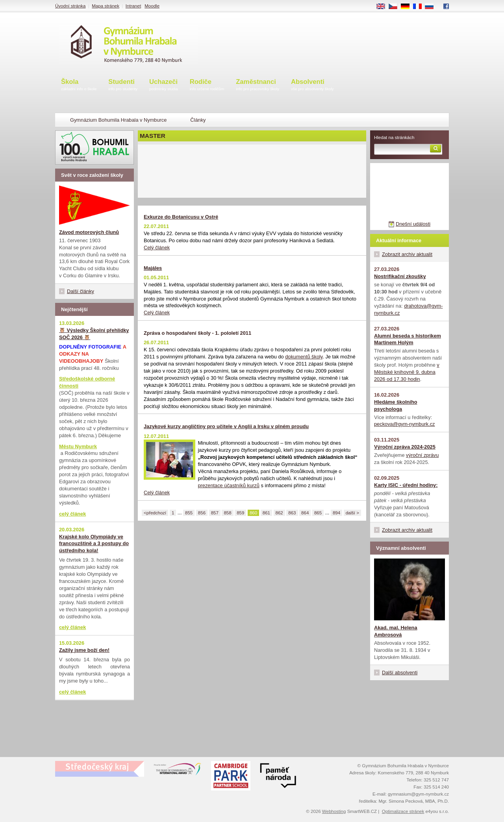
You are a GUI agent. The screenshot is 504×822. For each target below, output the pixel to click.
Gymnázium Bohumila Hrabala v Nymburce (118, 120)
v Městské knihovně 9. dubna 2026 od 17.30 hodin (407, 372)
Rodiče (207, 85)
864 (305, 513)
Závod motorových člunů (89, 232)
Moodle (152, 6)
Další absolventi (400, 673)
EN (384, 7)
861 (266, 513)
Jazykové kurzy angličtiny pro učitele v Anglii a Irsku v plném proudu (226, 426)
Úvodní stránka (70, 6)
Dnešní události (413, 224)
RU (432, 7)
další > (352, 513)
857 (215, 513)
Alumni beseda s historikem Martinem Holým (408, 339)
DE (408, 7)
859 (240, 513)
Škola (79, 85)
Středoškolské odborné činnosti (87, 382)
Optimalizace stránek (403, 811)
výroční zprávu (422, 455)
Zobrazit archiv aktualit (407, 254)
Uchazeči (164, 85)
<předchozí (155, 513)
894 (336, 513)
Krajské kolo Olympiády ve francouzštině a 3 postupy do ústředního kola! (94, 544)
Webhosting (334, 811)
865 (318, 513)
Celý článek (157, 248)
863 (292, 513)
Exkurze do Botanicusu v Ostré (181, 217)
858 (227, 513)
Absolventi (312, 85)
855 (189, 513)
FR (420, 7)
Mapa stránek (106, 6)
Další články (81, 291)
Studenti (123, 85)
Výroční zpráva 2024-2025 (405, 447)
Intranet (133, 6)
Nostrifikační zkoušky (400, 276)
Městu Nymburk (78, 446)
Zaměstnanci (258, 85)
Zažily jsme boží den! (84, 650)
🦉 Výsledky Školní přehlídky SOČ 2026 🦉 (94, 334)
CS (396, 7)
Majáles (153, 268)
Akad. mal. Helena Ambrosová (396, 631)
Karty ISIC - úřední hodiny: (406, 485)
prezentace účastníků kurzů (229, 485)
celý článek (72, 514)
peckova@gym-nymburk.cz (405, 424)
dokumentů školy (304, 357)
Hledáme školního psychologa (396, 405)
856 (202, 513)
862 (279, 513)
